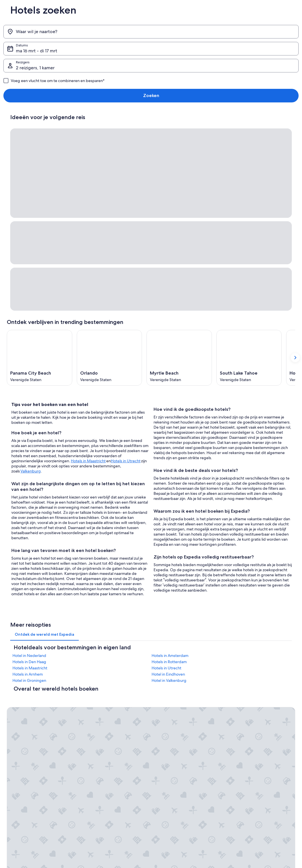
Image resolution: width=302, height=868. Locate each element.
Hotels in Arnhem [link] (28, 540)
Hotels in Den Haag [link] (29, 527)
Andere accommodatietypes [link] (104, 757)
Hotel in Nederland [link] (29, 521)
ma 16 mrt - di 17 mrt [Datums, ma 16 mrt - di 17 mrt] (127, 34)
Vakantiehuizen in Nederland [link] (104, 721)
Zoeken (286, 32)
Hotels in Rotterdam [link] (169, 527)
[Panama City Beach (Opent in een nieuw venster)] (40, 221)
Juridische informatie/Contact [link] (179, 762)
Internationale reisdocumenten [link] (256, 739)
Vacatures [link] (14, 712)
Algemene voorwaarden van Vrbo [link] (183, 717)
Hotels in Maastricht (88, 324)
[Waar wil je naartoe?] (47, 32)
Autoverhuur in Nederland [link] (102, 748)
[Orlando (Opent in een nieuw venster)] (109, 221)
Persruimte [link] (15, 739)
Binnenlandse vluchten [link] (99, 739)
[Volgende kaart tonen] (295, 221)
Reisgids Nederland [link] (97, 703)
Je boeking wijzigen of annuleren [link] (257, 712)
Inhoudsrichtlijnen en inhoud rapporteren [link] (189, 771)
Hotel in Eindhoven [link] (168, 540)
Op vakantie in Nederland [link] (102, 730)
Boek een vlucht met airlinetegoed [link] (258, 730)
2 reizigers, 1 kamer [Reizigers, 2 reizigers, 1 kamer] (215, 34)
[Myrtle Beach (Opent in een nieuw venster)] (179, 221)
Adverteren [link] (16, 748)
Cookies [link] (163, 744)
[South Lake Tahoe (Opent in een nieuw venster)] (249, 221)
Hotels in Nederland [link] (97, 712)
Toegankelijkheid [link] (170, 726)
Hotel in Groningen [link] (29, 546)
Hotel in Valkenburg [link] (169, 546)
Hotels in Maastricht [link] (30, 534)
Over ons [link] (14, 703)
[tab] (44, 500)
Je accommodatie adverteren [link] (30, 721)
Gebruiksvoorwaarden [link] (174, 753)
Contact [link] (238, 703)
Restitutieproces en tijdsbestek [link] (256, 721)
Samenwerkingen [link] (20, 730)
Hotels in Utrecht (126, 324)
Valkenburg (31, 334)
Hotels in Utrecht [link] (166, 534)
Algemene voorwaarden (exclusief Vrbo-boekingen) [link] (188, 705)
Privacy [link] (162, 735)
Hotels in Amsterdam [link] (170, 521)
